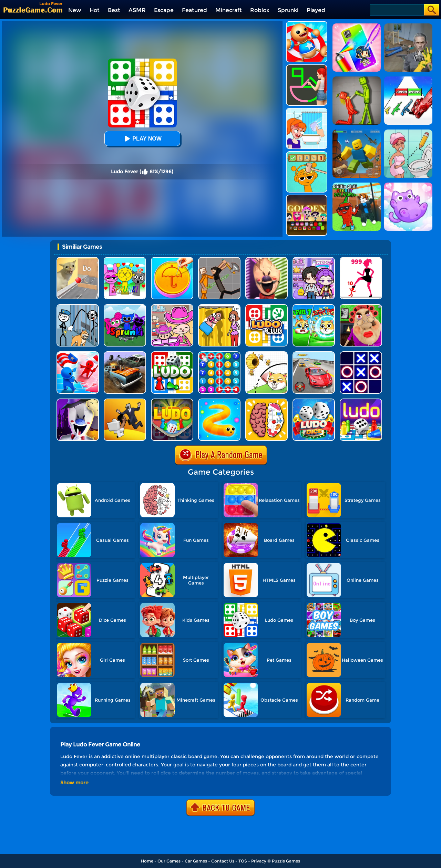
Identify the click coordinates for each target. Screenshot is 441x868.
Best (114, 10)
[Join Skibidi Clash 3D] (125, 401)
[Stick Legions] (361, 260)
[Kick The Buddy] (307, 24)
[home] (33, 10)
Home (147, 861)
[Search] (396, 10)
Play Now (142, 139)
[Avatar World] (172, 307)
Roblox (260, 10)
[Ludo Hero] (172, 354)
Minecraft (229, 10)
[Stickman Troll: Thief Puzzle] (78, 307)
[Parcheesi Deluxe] (361, 401)
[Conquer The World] (78, 354)
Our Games (169, 861)
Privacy (259, 861)
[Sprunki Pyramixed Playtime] (125, 307)
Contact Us (223, 861)
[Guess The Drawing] (307, 67)
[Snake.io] (219, 401)
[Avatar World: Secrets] (314, 260)
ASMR (137, 10)
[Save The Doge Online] (314, 307)
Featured (194, 10)
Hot (95, 10)
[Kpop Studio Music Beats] (307, 197)
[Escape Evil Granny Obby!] (361, 307)
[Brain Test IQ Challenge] (266, 401)
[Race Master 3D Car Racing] (314, 354)
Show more (74, 783)
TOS (243, 861)
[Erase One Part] (307, 110)
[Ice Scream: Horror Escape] (266, 260)
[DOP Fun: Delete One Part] (219, 307)
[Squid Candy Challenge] (172, 260)
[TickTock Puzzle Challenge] (78, 260)
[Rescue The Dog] (266, 354)
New (75, 10)
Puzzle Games (286, 861)
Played (316, 10)
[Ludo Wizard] (172, 401)
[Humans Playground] (219, 260)
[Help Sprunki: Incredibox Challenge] (307, 154)
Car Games (196, 861)
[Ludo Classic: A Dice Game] (314, 401)
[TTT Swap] (361, 354)
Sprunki (288, 10)
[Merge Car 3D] (125, 354)
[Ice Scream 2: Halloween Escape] (78, 401)
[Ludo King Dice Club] (266, 307)
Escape (164, 10)
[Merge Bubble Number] (219, 354)
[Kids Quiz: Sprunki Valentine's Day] (125, 260)
